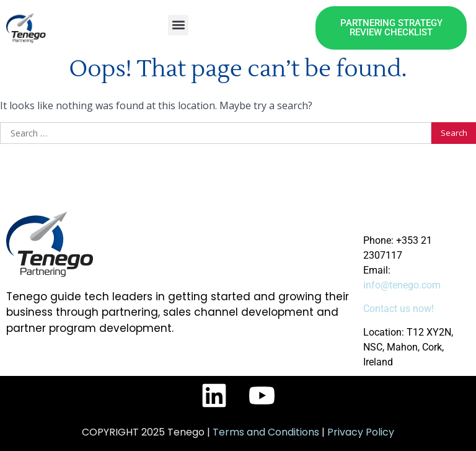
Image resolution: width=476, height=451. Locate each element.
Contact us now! (399, 309)
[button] (178, 25)
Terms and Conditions (266, 432)
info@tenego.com (402, 285)
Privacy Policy (361, 432)
